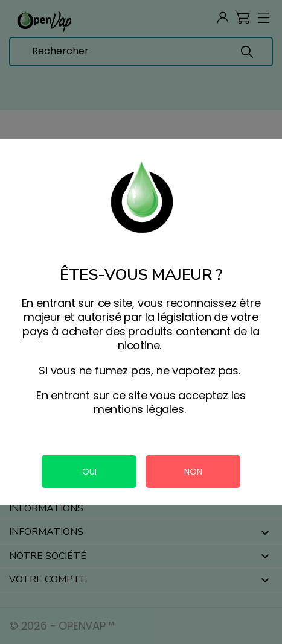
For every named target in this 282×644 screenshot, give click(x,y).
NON (193, 472)
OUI (89, 472)
